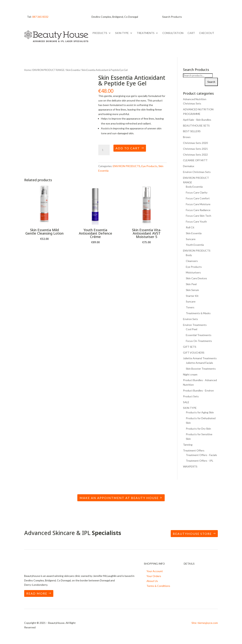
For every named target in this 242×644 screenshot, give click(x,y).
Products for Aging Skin (200, 412)
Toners (190, 307)
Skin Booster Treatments (201, 369)
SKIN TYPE (122, 33)
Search (211, 82)
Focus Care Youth (196, 221)
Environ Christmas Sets (197, 172)
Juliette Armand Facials (199, 363)
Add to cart (128, 148)
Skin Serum (192, 290)
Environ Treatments (195, 325)
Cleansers (192, 261)
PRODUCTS (100, 33)
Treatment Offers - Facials (201, 455)
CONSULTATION (173, 33)
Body (189, 255)
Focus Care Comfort (198, 198)
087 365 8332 (40, 17)
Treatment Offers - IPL (200, 461)
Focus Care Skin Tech (199, 216)
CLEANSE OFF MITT (195, 160)
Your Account (155, 571)
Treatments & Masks (198, 313)
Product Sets (191, 396)
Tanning (188, 445)
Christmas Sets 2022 (195, 155)
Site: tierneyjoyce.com (205, 623)
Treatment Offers (194, 450)
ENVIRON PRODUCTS (127, 166)
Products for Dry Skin (198, 429)
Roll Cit (190, 227)
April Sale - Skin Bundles (197, 120)
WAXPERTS (190, 466)
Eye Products (149, 166)
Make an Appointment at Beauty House (119, 498)
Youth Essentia (195, 245)
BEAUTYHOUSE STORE (192, 534)
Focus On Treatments (199, 341)
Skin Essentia (73, 70)
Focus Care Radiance (198, 210)
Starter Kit (192, 296)
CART (191, 33)
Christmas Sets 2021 (195, 149)
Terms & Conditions (158, 586)
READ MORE (37, 593)
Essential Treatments (199, 335)
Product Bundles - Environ (198, 390)
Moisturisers (193, 272)
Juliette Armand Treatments (200, 358)
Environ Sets (190, 319)
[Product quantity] (104, 150)
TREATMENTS (146, 33)
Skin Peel (191, 284)
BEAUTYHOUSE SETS (196, 125)
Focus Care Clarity (197, 192)
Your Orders (154, 576)
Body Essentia (194, 187)
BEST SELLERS (192, 131)
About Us (152, 581)
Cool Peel (192, 329)
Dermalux (189, 166)
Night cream (190, 374)
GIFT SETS (190, 347)
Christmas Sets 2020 (195, 143)
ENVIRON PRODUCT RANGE (48, 70)
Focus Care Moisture (198, 204)
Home (28, 70)
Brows (187, 137)
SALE (186, 402)
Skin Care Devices (196, 278)
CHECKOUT (207, 33)
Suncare (191, 239)
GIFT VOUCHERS (194, 353)
